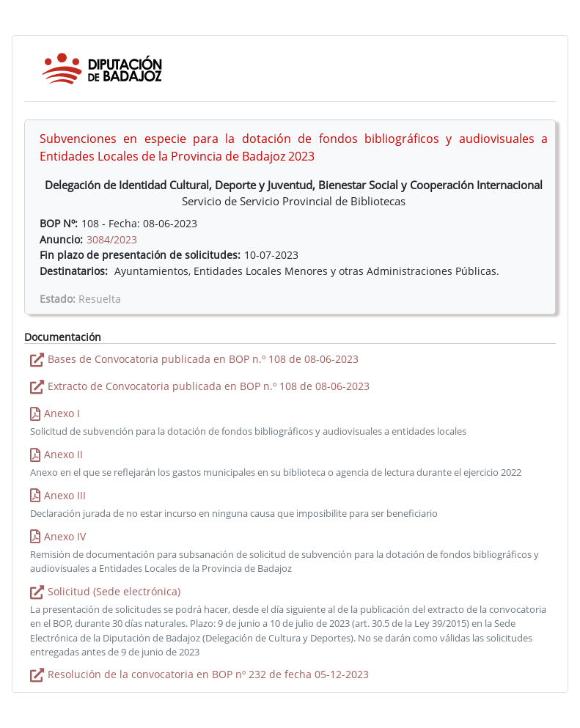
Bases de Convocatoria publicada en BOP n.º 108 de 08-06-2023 (203, 359)
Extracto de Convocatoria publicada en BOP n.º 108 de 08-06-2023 (209, 386)
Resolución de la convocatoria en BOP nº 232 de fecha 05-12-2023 (208, 674)
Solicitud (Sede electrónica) (114, 591)
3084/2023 (112, 239)
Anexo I (62, 413)
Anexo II (63, 454)
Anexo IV (65, 536)
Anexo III (65, 495)
